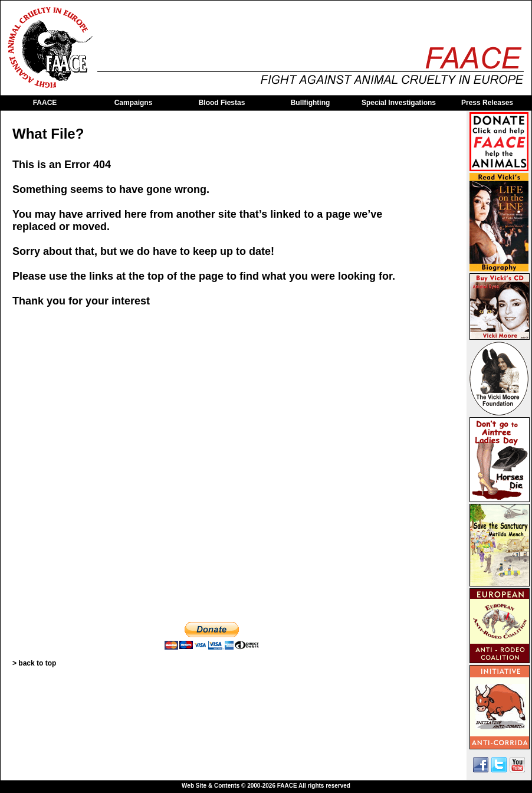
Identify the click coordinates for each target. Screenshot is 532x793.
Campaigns (134, 103)
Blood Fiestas (222, 103)
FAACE (45, 103)
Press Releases (487, 103)
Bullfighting (311, 103)
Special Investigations (399, 103)
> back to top (34, 663)
